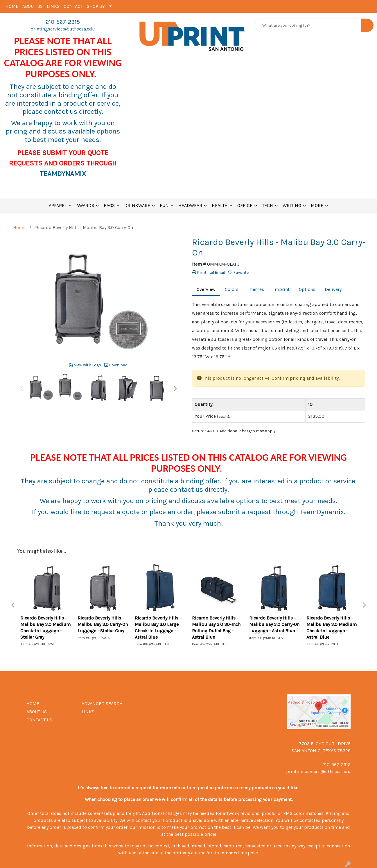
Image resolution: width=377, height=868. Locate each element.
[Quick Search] (308, 25)
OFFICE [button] (245, 205)
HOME (12, 6)
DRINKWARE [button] (137, 205)
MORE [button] (317, 205)
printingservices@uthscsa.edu (63, 29)
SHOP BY (96, 6)
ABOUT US (33, 6)
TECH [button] (268, 205)
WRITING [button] (292, 205)
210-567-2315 (63, 22)
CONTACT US (39, 720)
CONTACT (73, 6)
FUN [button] (164, 205)
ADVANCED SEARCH (102, 704)
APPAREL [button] (58, 205)
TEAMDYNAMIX (63, 174)
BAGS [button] (109, 205)
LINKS (53, 6)
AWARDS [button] (85, 205)
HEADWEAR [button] (190, 205)
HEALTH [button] (220, 205)
